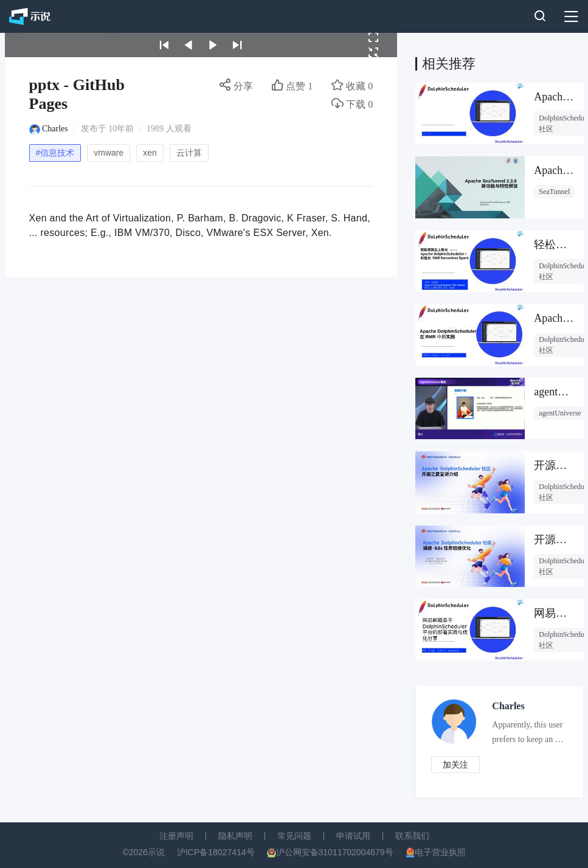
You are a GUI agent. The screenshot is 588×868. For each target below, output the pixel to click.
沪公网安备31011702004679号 (335, 852)
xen (150, 153)
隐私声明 (235, 836)
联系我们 (412, 836)
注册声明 (176, 836)
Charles (55, 129)
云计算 (189, 153)
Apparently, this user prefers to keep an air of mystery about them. (528, 735)
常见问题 (294, 836)
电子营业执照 (440, 852)
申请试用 (353, 836)
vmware (109, 153)
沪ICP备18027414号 (216, 852)
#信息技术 (55, 153)
